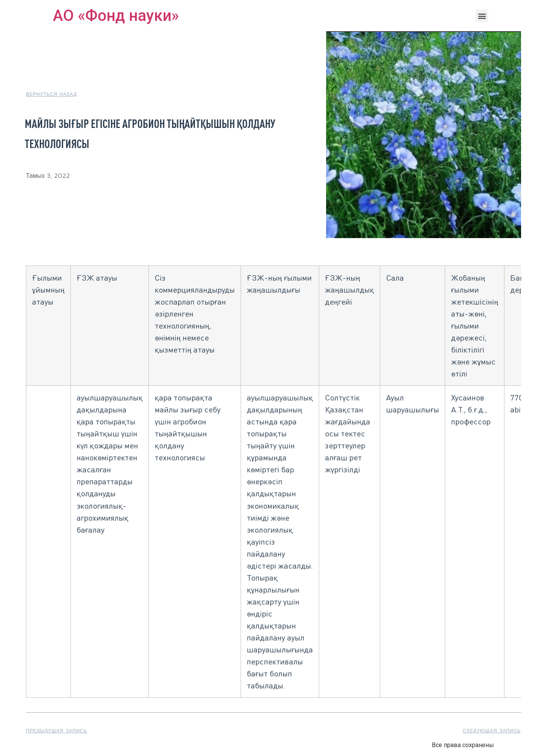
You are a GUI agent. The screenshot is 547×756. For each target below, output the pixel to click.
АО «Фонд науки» (116, 16)
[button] (482, 16)
